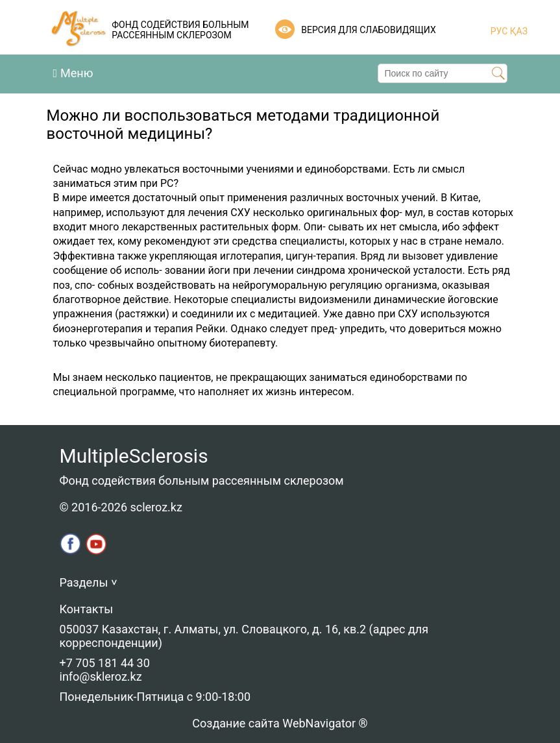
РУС (499, 31)
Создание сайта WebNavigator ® (280, 723)
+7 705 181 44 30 (105, 663)
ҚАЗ (517, 31)
